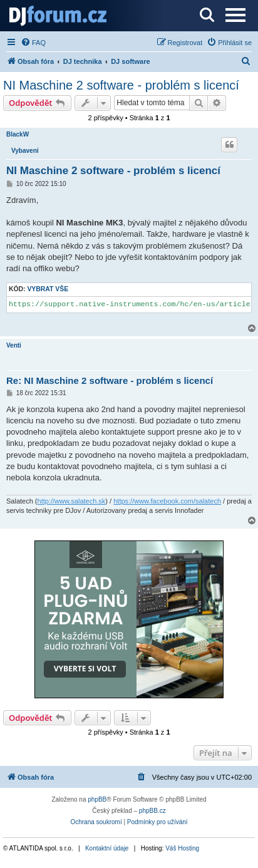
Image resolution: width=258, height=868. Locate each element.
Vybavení (25, 151)
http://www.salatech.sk (72, 501)
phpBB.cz (152, 811)
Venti (14, 345)
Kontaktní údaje (107, 848)
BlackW (18, 134)
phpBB (97, 799)
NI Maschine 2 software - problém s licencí (121, 85)
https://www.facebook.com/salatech (167, 501)
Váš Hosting (182, 848)
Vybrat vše (48, 289)
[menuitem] (33, 43)
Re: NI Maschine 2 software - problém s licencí (110, 380)
